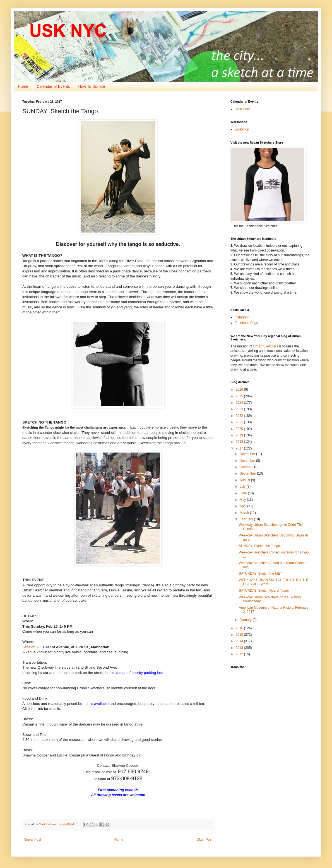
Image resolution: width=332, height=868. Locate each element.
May (243, 500)
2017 (240, 448)
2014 (240, 641)
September (248, 473)
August (245, 480)
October (246, 467)
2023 (240, 409)
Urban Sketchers (265, 346)
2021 (240, 422)
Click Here (242, 109)
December (248, 454)
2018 (240, 442)
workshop (242, 129)
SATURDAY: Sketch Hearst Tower (264, 591)
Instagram (242, 317)
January (246, 620)
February (247, 519)
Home (23, 86)
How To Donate (91, 86)
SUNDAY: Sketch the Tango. (260, 546)
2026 (240, 390)
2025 (240, 396)
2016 (240, 628)
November (248, 461)
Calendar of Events (53, 86)
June (244, 493)
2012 (240, 654)
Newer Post (32, 840)
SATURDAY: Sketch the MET (260, 574)
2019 (240, 435)
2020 (240, 429)
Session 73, (32, 647)
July (243, 487)
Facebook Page (246, 323)
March (245, 513)
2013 (240, 648)
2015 (240, 635)
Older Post (204, 840)
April (243, 506)
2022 (240, 416)
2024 (240, 403)
